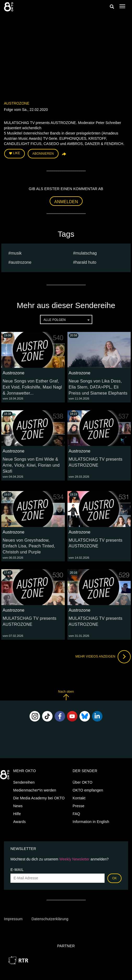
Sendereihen (24, 782)
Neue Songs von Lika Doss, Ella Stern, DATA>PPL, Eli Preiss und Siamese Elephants (98, 387)
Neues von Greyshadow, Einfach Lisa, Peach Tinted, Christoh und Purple (29, 546)
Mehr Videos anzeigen (103, 657)
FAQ (76, 814)
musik (16, 253)
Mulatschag (86, 253)
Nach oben (66, 695)
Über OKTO (83, 782)
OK (114, 878)
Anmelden (66, 202)
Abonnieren (43, 154)
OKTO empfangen (88, 790)
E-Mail (17, 870)
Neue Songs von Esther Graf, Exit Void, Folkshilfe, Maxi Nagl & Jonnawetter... (32, 387)
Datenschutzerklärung (50, 919)
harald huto (86, 262)
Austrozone (17, 103)
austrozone (21, 262)
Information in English (91, 822)
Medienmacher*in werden (35, 790)
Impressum (13, 919)
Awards (20, 822)
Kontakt (79, 798)
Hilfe (17, 814)
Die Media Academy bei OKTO (39, 798)
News (18, 806)
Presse (79, 806)
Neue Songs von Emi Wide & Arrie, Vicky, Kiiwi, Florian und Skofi (31, 465)
